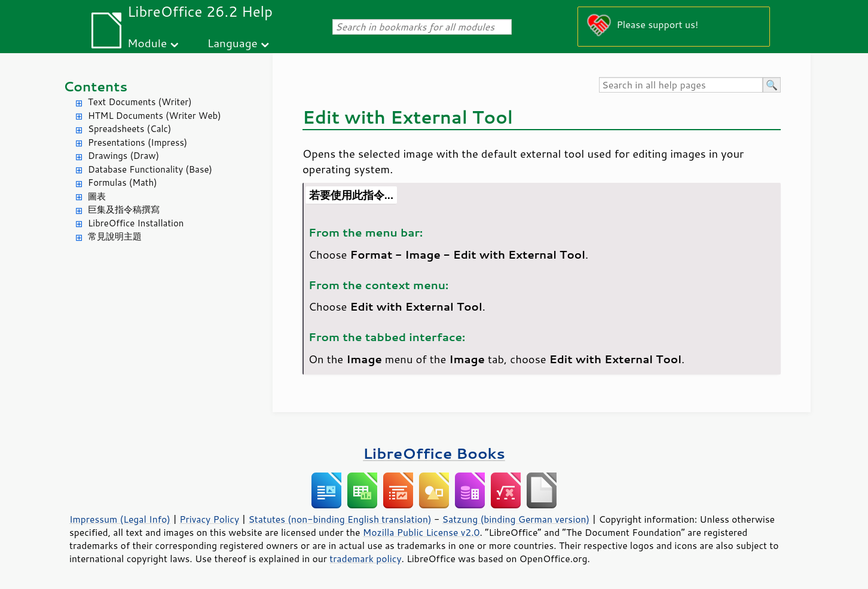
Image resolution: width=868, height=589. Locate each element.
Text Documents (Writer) (140, 102)
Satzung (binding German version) (516, 519)
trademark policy (365, 559)
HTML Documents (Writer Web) (155, 116)
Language (233, 43)
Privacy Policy (209, 519)
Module (147, 43)
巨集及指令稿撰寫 (124, 209)
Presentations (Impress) (137, 142)
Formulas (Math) (123, 182)
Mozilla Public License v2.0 (421, 532)
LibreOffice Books (434, 453)
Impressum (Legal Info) (120, 519)
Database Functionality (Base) (150, 169)
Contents (95, 86)
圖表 (97, 196)
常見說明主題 (115, 236)
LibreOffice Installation (136, 223)
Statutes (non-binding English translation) (340, 519)
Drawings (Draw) (123, 156)
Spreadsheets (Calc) (129, 129)
